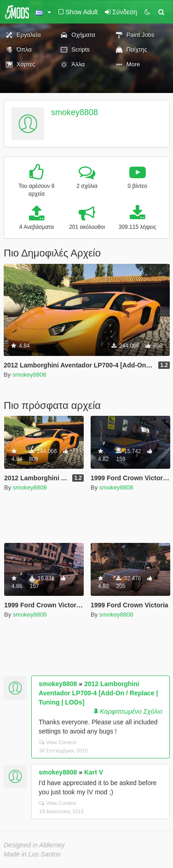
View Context (58, 742)
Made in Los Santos (32, 854)
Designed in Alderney (34, 845)
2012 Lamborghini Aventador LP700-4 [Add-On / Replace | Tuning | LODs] (98, 693)
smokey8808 (75, 112)
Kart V (94, 772)
